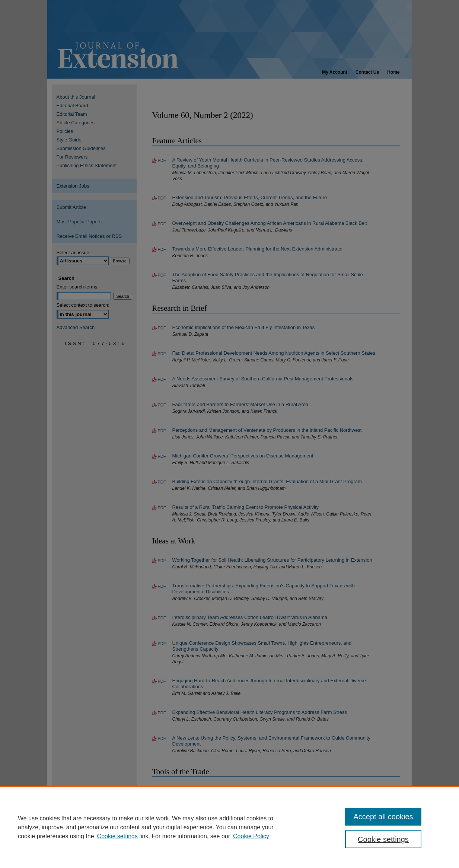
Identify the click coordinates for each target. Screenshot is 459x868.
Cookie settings (117, 836)
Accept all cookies (383, 817)
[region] (229, 827)
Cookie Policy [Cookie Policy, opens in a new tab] (251, 836)
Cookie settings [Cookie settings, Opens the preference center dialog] (383, 839)
